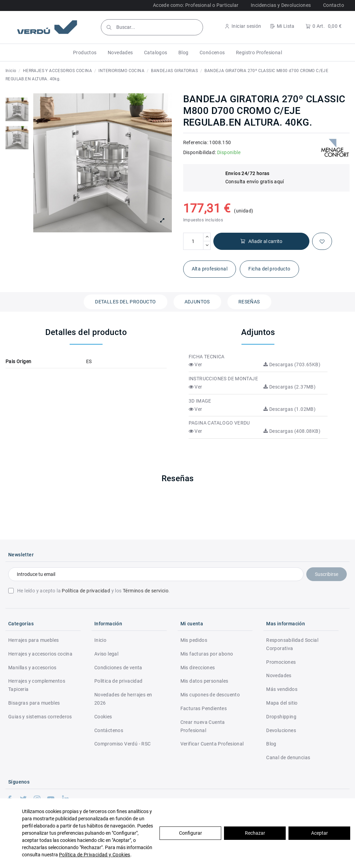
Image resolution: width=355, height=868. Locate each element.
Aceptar (319, 833)
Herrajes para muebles (33, 640)
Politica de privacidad (119, 681)
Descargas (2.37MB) (289, 387)
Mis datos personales (204, 681)
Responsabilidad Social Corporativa (292, 644)
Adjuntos (197, 302)
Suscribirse (327, 574)
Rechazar (255, 833)
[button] (85, 53)
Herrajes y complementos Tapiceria (37, 685)
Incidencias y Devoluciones (281, 5)
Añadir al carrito (261, 241)
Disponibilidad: (200, 152)
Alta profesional (210, 269)
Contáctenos (109, 730)
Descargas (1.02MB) (289, 409)
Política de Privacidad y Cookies (95, 855)
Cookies (103, 717)
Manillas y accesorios (32, 668)
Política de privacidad (86, 591)
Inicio (100, 640)
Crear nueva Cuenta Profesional (203, 726)
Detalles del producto (125, 302)
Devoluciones (281, 730)
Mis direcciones (198, 668)
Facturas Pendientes (204, 708)
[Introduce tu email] (156, 574)
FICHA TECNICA (207, 357)
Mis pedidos (194, 640)
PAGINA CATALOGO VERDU (219, 423)
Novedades (279, 675)
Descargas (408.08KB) (292, 431)
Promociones (281, 662)
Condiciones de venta (118, 668)
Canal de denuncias (288, 757)
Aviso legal (106, 654)
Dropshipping (281, 717)
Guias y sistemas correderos (40, 717)
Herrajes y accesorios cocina (40, 654)
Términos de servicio (146, 591)
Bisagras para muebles (34, 703)
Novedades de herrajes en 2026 (123, 699)
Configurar (191, 833)
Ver (196, 364)
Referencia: (196, 142)
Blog (271, 744)
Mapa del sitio (282, 703)
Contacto (334, 5)
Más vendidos (282, 689)
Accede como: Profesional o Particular (196, 5)
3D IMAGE (200, 401)
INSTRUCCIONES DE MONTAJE (223, 379)
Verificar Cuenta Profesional (212, 744)
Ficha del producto (269, 269)
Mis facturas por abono (207, 654)
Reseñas (249, 302)
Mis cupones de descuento (210, 695)
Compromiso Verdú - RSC (123, 744)
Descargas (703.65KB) (292, 364)
